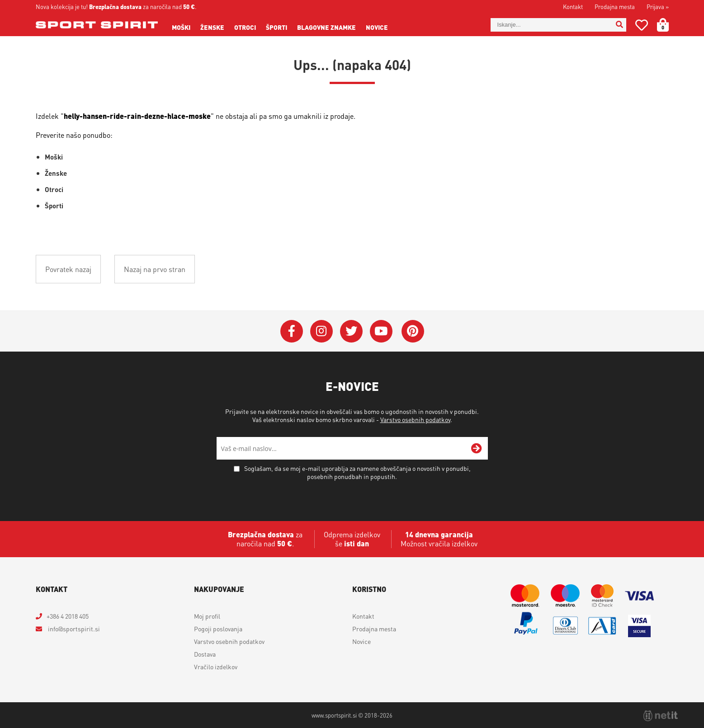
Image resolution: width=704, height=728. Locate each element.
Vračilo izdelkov (216, 667)
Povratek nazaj (68, 269)
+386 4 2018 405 (68, 616)
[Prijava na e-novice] (477, 448)
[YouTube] (381, 331)
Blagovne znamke (326, 27)
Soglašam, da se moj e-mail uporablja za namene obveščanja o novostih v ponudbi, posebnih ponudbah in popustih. (357, 472)
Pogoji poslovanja (218, 629)
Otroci (245, 27)
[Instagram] (321, 331)
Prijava (658, 7)
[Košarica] (668, 25)
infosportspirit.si (73, 629)
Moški (181, 27)
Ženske (212, 27)
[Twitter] (351, 331)
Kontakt (573, 7)
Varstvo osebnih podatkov (415, 419)
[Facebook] (292, 331)
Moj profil (207, 616)
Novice (377, 27)
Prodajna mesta (615, 7)
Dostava (205, 654)
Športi (276, 27)
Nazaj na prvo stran (155, 269)
